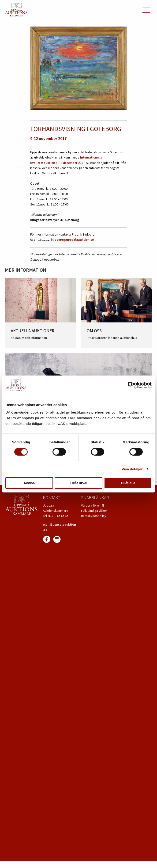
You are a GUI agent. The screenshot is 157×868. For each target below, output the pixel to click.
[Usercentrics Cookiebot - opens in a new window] (131, 385)
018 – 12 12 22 (58, 516)
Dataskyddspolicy (94, 516)
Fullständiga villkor (94, 511)
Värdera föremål (92, 505)
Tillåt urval (79, 483)
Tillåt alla (128, 483)
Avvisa (29, 483)
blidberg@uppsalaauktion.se (72, 240)
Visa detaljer (132, 469)
